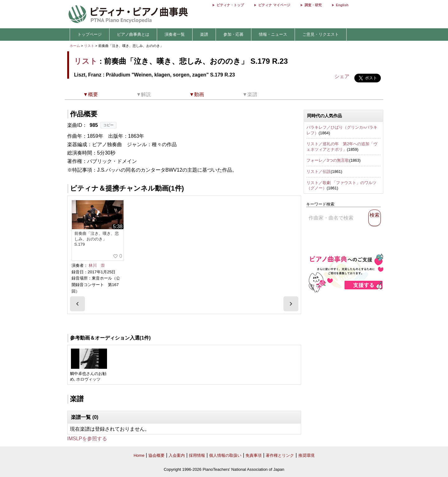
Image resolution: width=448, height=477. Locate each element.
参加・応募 (233, 34)
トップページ (90, 34)
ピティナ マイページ (274, 5)
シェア (342, 76)
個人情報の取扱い (225, 455)
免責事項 (254, 455)
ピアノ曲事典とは (133, 34)
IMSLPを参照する (87, 439)
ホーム (75, 46)
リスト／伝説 (319, 171)
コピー (108, 125)
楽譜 (204, 34)
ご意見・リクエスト (321, 34)
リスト (89, 46)
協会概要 (156, 455)
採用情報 (197, 455)
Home (139, 455)
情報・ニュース (273, 34)
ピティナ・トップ (230, 5)
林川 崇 (97, 265)
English (342, 5)
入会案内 (177, 455)
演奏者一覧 (175, 34)
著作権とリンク (280, 455)
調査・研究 (313, 5)
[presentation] (77, 304)
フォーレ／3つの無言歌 (328, 160)
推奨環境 (306, 455)
